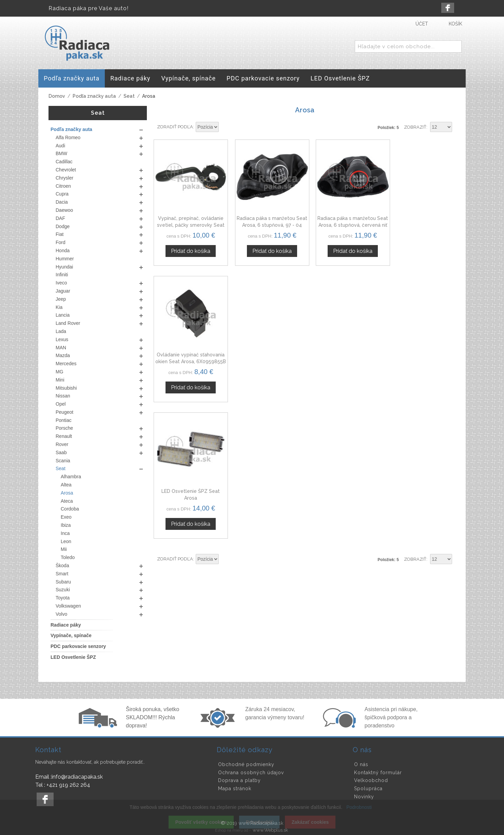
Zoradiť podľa (175, 127)
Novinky (364, 797)
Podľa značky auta (94, 96)
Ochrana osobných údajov (251, 773)
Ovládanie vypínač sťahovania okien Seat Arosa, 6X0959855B (420, 221)
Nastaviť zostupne (225, 127)
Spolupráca (368, 788)
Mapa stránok (235, 788)
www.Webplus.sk (270, 830)
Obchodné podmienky (246, 764)
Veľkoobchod (371, 780)
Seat (129, 96)
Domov (57, 96)
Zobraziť (415, 127)
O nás (361, 764)
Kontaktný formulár (378, 773)
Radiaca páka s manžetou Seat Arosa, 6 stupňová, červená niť (343, 221)
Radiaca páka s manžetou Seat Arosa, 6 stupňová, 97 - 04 (266, 221)
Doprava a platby (239, 780)
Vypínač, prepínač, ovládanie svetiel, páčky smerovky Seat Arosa (189, 221)
